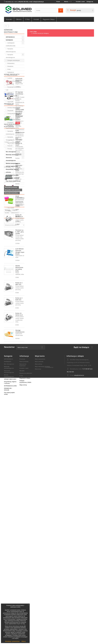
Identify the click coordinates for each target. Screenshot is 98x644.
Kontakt (36, 19)
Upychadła (10, 102)
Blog (6, 564)
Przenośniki (10, 84)
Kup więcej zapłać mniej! (13, 181)
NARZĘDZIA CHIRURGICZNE (11, 44)
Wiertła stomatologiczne (13, 163)
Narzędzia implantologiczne (10, 127)
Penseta (16, 553)
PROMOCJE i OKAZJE (12, 178)
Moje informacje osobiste (42, 603)
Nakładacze (11, 72)
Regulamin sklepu (49, 19)
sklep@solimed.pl (79, 611)
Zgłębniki (10, 93)
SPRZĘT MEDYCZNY (12, 166)
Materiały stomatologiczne (14, 155)
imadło (7, 548)
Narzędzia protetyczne (13, 143)
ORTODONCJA (10, 37)
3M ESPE (10, 518)
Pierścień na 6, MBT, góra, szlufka (20, 397)
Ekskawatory (11, 63)
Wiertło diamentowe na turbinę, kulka (19, 433)
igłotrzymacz (15, 548)
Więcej (24, 641)
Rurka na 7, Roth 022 (19, 464)
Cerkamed (10, 524)
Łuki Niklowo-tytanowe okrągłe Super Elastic (20, 416)
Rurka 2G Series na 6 (19, 381)
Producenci (10, 514)
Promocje (9, 306)
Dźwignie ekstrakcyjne (13, 60)
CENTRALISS (11, 521)
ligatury (13, 559)
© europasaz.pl (49, 634)
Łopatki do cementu (13, 99)
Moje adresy (39, 600)
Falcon (9, 530)
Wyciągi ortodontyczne (20, 496)
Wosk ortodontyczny (20, 362)
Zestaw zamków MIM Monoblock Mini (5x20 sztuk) (20, 314)
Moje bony (38, 605)
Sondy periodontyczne (13, 114)
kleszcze (8, 545)
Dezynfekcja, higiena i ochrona (12, 171)
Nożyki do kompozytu (13, 81)
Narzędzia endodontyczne (10, 133)
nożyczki (15, 545)
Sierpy (9, 116)
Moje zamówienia (40, 595)
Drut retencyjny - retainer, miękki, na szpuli (19, 279)
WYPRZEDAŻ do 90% (12, 175)
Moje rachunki (39, 598)
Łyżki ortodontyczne (20, 345)
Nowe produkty (12, 186)
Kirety (9, 69)
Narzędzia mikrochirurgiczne (11, 50)
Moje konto (40, 592)
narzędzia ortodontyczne (12, 550)
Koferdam (10, 105)
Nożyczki (10, 146)
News (9, 571)
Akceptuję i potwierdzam (12, 641)
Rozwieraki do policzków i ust (13, 88)
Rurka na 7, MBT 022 (19, 449)
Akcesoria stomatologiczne (11, 159)
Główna (19, 19)
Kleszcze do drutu (12, 75)
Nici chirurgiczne (11, 152)
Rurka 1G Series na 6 (19, 479)
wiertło (7, 559)
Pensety (10, 149)
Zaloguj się (90, 2)
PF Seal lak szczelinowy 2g (19, 205)
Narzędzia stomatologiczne (10, 56)
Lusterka (10, 78)
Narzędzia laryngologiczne (10, 138)
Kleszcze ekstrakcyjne (13, 119)
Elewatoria (10, 66)
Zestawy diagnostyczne (14, 108)
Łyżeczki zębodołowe (13, 96)
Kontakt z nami (80, 2)
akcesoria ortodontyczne (12, 556)
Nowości (9, 19)
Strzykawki (10, 111)
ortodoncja (8, 553)
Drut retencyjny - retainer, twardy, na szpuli (19, 253)
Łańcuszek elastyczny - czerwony (19, 192)
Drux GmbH (11, 527)
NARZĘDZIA (9, 40)
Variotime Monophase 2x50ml (19, 227)
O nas (27, 19)
